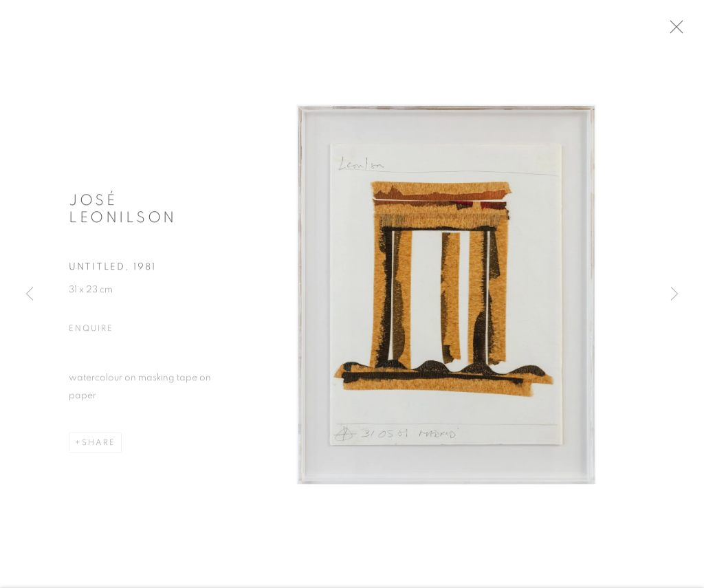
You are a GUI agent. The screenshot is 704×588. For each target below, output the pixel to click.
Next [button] (674, 294)
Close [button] (683, 31)
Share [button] (99, 446)
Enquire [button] (91, 332)
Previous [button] (30, 294)
